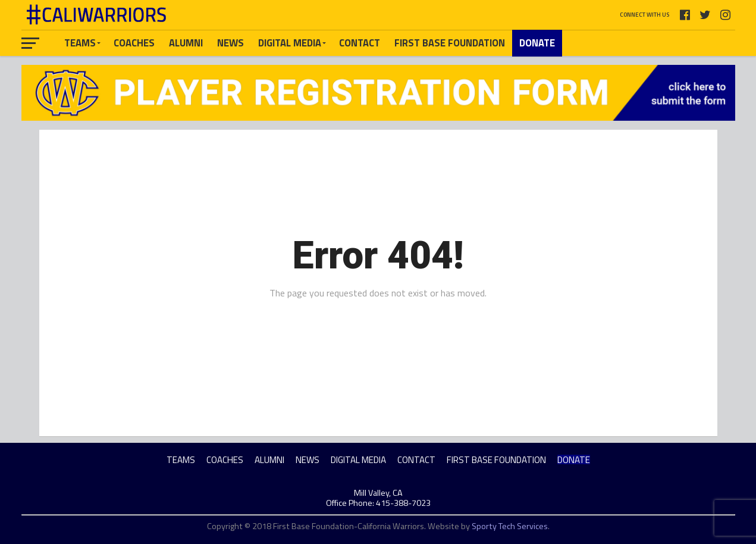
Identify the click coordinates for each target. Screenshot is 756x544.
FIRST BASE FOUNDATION (450, 43)
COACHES (134, 43)
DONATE (537, 43)
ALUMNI (186, 43)
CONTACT (360, 43)
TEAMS (80, 43)
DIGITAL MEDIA (290, 43)
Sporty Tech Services (510, 526)
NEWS (230, 43)
